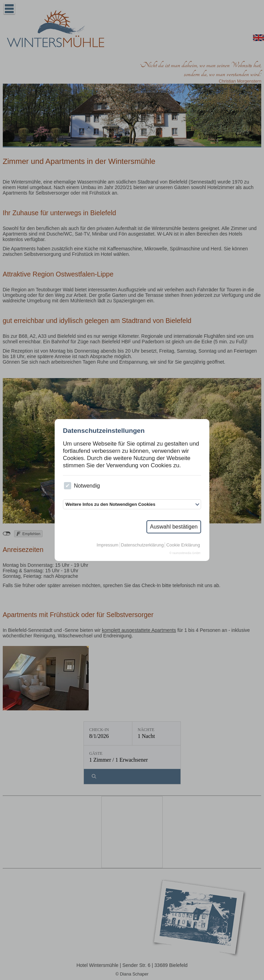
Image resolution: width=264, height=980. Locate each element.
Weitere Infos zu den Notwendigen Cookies (110, 504)
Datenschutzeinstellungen (104, 431)
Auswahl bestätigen (174, 527)
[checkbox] (68, 486)
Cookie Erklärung (183, 545)
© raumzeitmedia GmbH (185, 553)
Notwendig (82, 486)
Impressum (107, 545)
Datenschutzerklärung (142, 545)
